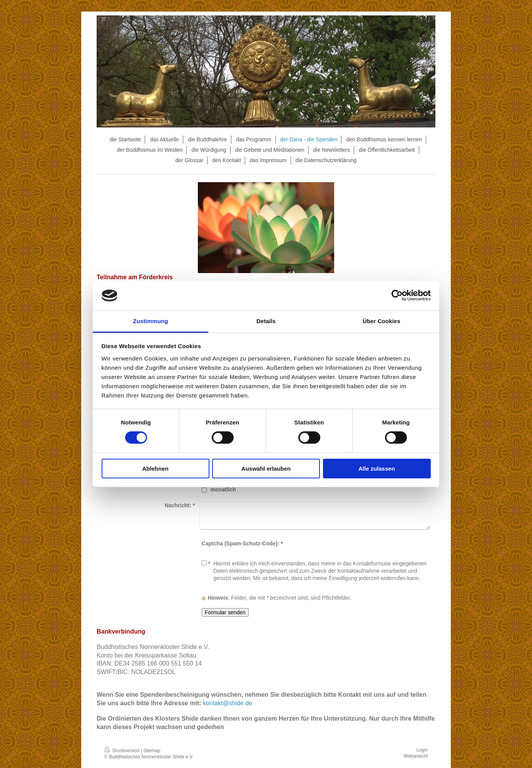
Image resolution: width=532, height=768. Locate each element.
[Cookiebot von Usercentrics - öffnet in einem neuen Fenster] (397, 295)
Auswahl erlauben (266, 469)
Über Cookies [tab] (381, 321)
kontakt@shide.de (228, 703)
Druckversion (123, 751)
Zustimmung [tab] (151, 321)
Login (422, 750)
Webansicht (416, 756)
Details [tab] (266, 321)
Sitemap (152, 751)
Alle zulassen (377, 469)
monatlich (223, 490)
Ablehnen (155, 469)
